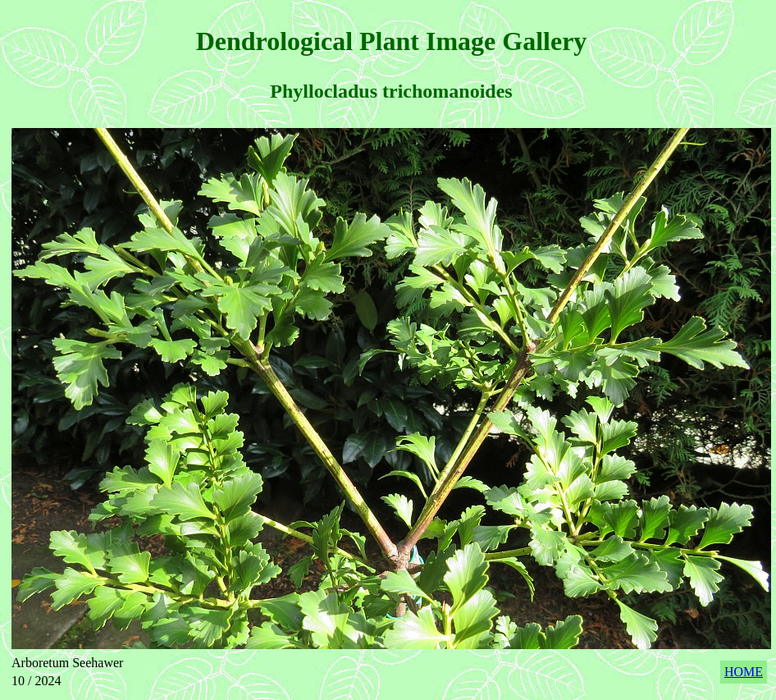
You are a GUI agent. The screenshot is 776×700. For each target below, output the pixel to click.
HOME (744, 672)
